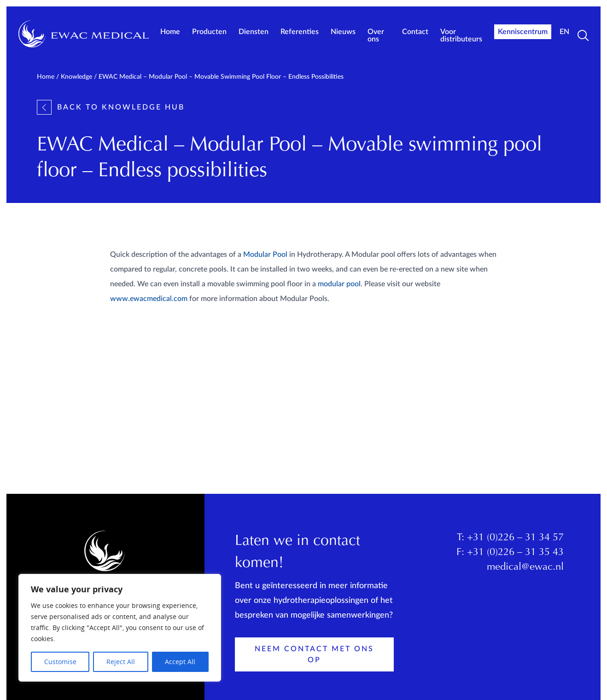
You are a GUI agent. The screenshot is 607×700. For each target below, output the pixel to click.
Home (170, 32)
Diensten (254, 32)
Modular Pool (265, 255)
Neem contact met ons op (314, 654)
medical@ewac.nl (525, 567)
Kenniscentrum (523, 32)
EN (564, 32)
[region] (120, 628)
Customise (60, 662)
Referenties (300, 32)
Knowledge (76, 77)
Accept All (180, 662)
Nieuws (343, 32)
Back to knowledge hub (111, 107)
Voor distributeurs (461, 35)
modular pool (339, 284)
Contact (415, 32)
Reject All (121, 662)
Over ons (376, 35)
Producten (209, 32)
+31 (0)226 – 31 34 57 (515, 538)
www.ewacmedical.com (149, 299)
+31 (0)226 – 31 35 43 (515, 553)
